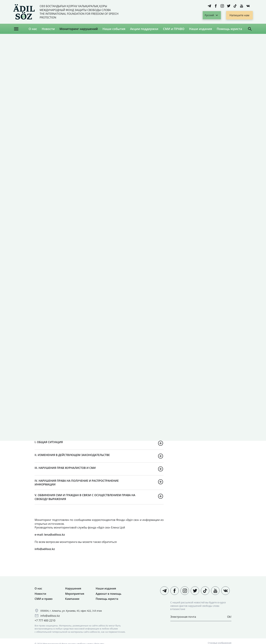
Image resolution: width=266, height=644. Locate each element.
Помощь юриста (229, 29)
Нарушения (73, 588)
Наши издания (201, 29)
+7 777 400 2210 (45, 620)
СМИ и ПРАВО (174, 29)
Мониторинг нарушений (79, 29)
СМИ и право (44, 599)
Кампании (72, 599)
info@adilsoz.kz (50, 616)
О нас (33, 29)
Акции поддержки (144, 29)
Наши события (114, 29)
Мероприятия (75, 594)
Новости (48, 29)
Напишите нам (239, 15)
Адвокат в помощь (108, 594)
